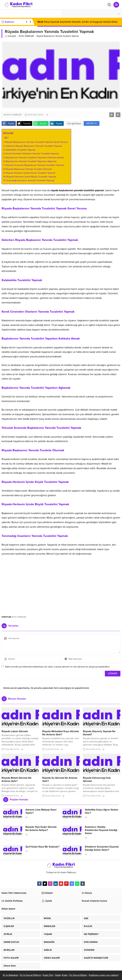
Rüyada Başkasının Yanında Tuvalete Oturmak (29, 169)
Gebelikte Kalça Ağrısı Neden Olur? (102, 811)
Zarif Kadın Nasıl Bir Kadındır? (42, 847)
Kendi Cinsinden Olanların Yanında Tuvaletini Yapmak (32, 154)
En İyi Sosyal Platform (31, 975)
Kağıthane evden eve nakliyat (103, 975)
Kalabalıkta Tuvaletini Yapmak (20, 150)
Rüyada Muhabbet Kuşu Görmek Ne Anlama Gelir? (61, 733)
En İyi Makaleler (11, 975)
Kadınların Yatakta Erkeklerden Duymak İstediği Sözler (101, 830)
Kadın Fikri (48, 975)
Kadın (65, 975)
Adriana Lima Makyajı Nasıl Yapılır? (41, 811)
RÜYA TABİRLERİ (26, 36)
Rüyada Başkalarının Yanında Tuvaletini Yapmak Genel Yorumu (36, 142)
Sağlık (58, 975)
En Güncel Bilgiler (78, 975)
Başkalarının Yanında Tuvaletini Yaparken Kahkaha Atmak (35, 158)
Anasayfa (10, 36)
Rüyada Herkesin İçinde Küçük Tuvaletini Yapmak (31, 173)
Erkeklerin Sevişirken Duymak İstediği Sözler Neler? (102, 848)
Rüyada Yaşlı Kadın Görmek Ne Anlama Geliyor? (41, 829)
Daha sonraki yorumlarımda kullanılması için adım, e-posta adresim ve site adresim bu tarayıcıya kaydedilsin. (58, 667)
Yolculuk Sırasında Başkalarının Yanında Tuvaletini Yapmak (35, 165)
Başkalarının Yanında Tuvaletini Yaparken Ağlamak (31, 161)
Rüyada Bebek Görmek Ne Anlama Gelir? (17, 779)
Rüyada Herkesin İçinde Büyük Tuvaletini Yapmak (31, 177)
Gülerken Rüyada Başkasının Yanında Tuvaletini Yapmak (34, 146)
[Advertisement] (61, 588)
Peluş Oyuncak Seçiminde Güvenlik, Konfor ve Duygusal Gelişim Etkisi (77, 22)
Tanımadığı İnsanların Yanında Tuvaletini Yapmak (30, 181)
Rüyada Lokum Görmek (15, 731)
